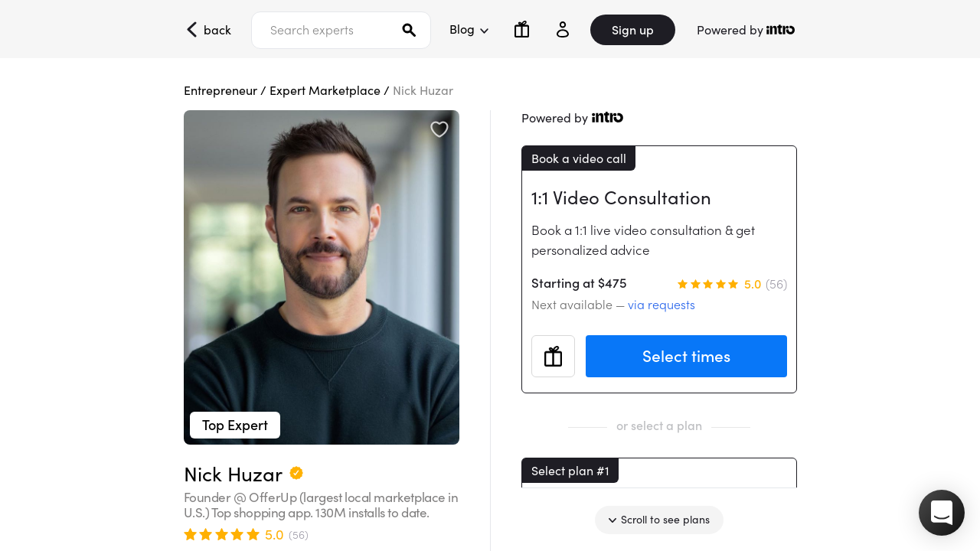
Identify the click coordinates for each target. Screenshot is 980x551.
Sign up (633, 30)
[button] (942, 513)
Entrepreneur (220, 90)
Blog (468, 29)
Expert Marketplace (325, 90)
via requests (661, 305)
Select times (686, 356)
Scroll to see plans (659, 520)
